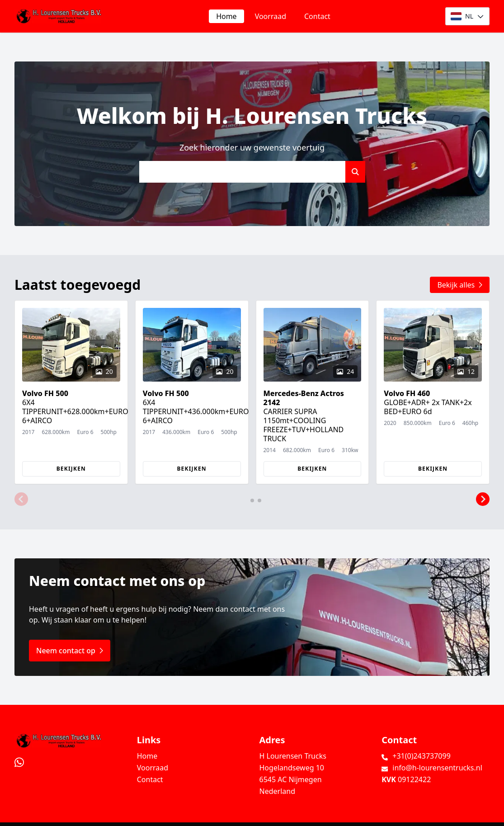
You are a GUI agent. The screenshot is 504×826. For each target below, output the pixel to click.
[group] (71, 392)
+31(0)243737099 (422, 756)
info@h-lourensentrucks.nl (437, 768)
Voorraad (271, 16)
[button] (21, 500)
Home (226, 16)
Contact (317, 16)
